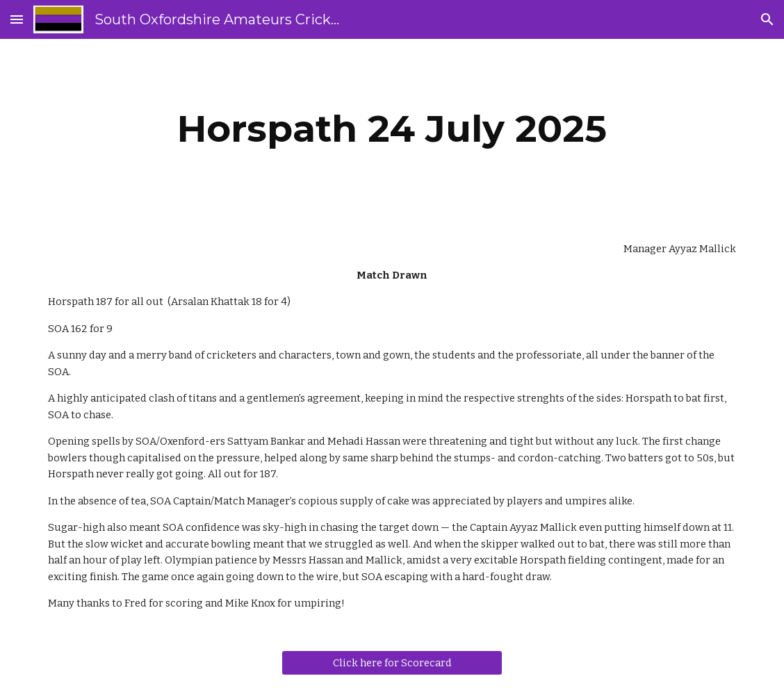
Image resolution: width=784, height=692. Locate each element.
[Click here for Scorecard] (392, 663)
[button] (17, 19)
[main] (392, 129)
